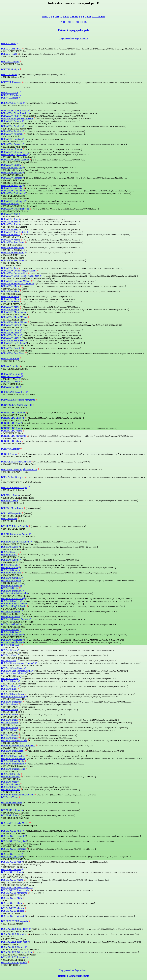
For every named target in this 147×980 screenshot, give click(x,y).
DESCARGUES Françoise (13, 849)
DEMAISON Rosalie (11, 348)
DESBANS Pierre (9, 787)
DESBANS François (11, 611)
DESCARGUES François (13, 841)
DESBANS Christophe (12, 586)
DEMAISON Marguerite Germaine (17, 284)
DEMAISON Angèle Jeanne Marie (17, 118)
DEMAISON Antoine (11, 121)
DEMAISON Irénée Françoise (15, 209)
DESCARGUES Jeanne (12, 880)
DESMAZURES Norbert (13, 947)
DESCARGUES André (12, 831)
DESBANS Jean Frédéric (13, 673)
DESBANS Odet (9, 782)
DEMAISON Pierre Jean (13, 340)
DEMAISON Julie (10, 268)
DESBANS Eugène (10, 601)
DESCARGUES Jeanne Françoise (17, 888)
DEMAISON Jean (10, 214)
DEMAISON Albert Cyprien (14, 111)
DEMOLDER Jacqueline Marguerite (18, 400)
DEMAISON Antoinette (12, 134)
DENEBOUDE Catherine (13, 413)
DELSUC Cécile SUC (11, 49)
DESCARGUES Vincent (12, 916)
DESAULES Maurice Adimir (15, 534)
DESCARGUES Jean (11, 862)
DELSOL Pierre (9, 44)
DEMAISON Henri (10, 204)
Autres (101, 16)
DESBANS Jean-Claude (12, 668)
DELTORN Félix (9, 74)
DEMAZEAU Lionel (11, 376)
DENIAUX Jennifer (10, 449)
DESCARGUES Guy (11, 854)
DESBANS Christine (11, 580)
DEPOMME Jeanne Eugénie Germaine (19, 469)
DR (82, 22)
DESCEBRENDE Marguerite (15, 921)
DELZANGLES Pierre (12, 103)
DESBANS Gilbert (10, 632)
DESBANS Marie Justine (13, 756)
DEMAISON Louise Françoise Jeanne (19, 271)
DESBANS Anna (9, 555)
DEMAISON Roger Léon (13, 343)
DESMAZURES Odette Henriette (17, 952)
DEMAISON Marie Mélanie (14, 317)
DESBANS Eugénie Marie (13, 606)
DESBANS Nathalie (11, 777)
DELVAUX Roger (10, 98)
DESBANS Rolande (10, 789)
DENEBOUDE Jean (10, 423)
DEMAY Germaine (10, 366)
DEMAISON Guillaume (12, 191)
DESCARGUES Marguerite (14, 893)
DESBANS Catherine (11, 573)
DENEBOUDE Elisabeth (13, 418)
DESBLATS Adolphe (11, 810)
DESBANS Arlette (10, 565)
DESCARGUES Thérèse (13, 911)
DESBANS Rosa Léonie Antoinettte (18, 795)
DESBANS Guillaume (11, 635)
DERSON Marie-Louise (12, 508)
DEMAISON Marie (10, 286)
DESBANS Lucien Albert (13, 697)
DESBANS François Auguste (15, 619)
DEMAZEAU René (10, 387)
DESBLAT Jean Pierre (12, 802)
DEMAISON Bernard (11, 144)
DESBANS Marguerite (12, 702)
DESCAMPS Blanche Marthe (15, 823)
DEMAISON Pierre (10, 325)
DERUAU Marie (9, 518)
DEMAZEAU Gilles (11, 374)
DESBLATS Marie (10, 815)
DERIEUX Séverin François (14, 487)
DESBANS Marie (9, 704)
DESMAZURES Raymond (14, 957)
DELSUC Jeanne (9, 54)
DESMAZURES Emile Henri (15, 929)
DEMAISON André (10, 116)
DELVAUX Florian (10, 95)
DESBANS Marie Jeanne (13, 751)
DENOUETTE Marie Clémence (16, 462)
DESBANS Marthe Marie (13, 769)
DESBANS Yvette (10, 797)
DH (69, 22)
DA (60, 22)
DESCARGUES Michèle (13, 908)
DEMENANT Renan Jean (13, 392)
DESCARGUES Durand (12, 836)
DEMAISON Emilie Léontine (15, 160)
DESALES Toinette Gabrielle (15, 526)
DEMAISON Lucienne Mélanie (16, 281)
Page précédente (67, 38)
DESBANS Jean (9, 650)
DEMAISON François (11, 167)
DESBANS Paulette (10, 784)
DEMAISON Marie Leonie (14, 312)
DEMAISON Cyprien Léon (14, 155)
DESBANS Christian (11, 578)
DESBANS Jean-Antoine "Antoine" (18, 663)
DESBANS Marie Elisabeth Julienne (18, 746)
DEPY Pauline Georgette (13, 477)
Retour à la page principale (74, 30)
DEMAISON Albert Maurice (14, 113)
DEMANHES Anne (10, 358)
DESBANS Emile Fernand (13, 593)
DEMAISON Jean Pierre (13, 242)
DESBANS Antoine (10, 560)
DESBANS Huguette (11, 645)
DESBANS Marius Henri (13, 764)
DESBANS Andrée (10, 552)
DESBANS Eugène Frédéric (14, 604)
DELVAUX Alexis (10, 93)
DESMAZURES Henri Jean (14, 942)
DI (73, 22)
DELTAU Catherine (10, 62)
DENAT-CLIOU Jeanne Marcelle (17, 405)
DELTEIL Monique (10, 69)
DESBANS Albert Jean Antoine (16, 542)
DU (86, 22)
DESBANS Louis (9, 681)
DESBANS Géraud (10, 624)
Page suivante (81, 38)
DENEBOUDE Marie (11, 441)
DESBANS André (9, 547)
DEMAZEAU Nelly (10, 382)
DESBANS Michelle (11, 774)
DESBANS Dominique (12, 591)
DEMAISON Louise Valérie (14, 273)
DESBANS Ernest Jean (12, 598)
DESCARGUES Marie (12, 898)
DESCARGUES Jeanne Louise (16, 890)
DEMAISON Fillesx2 (11, 165)
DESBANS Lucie (9, 689)
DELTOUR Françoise (11, 82)
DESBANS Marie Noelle (13, 761)
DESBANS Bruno (10, 570)
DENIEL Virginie (9, 454)
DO (77, 22)
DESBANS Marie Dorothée (14, 740)
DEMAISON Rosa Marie (13, 353)
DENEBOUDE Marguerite (14, 436)
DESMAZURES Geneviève (14, 934)
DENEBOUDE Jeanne (12, 431)
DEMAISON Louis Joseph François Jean (20, 276)
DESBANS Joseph (10, 679)
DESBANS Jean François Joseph (16, 671)
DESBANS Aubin (9, 568)
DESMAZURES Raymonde (14, 962)
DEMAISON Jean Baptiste (14, 232)
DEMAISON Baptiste (11, 139)
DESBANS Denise (10, 588)
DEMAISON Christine (12, 149)
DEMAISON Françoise (12, 188)
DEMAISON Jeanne (11, 235)
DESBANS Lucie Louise (13, 694)
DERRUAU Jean (9, 495)
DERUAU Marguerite (11, 513)
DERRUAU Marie (10, 500)
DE (65, 22)
